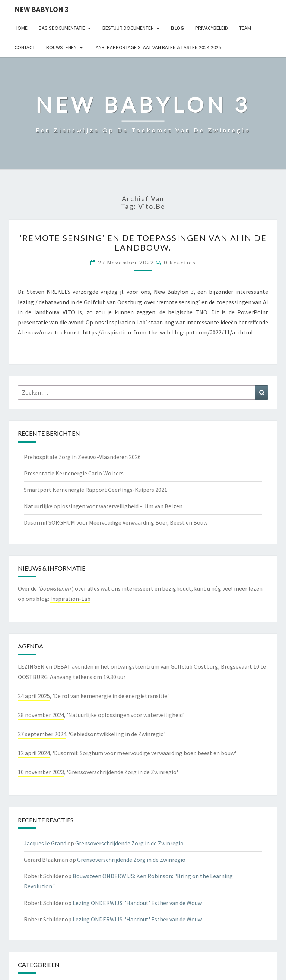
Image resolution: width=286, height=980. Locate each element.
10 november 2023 (41, 772)
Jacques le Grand (45, 843)
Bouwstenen (61, 47)
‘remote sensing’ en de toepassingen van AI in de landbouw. (143, 243)
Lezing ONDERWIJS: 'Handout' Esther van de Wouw (137, 903)
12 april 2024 (34, 753)
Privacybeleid (212, 28)
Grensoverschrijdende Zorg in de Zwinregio (129, 843)
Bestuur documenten (128, 28)
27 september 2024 (42, 734)
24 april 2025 (34, 696)
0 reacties (180, 262)
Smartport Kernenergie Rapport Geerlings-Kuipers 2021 (96, 490)
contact (25, 47)
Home (21, 28)
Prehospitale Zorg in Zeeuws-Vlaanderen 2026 (82, 457)
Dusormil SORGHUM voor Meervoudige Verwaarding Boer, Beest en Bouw (116, 522)
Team (245, 28)
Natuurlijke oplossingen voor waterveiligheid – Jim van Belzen (103, 506)
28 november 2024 (41, 715)
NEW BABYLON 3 (42, 9)
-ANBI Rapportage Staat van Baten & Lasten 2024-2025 (158, 47)
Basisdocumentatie (62, 28)
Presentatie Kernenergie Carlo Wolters (74, 473)
